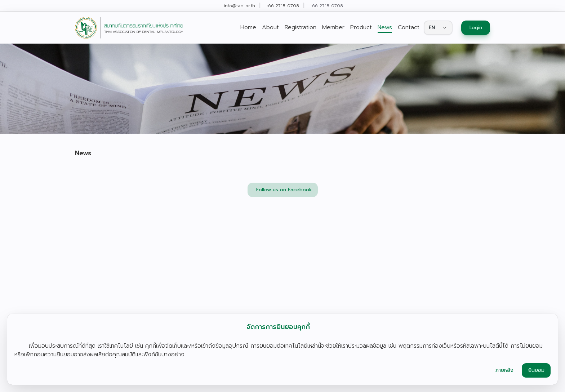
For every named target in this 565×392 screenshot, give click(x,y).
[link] (129, 28)
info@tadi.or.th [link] (239, 6)
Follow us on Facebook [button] (284, 190)
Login (476, 28)
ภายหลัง (504, 370)
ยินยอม (536, 370)
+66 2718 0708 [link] (283, 6)
